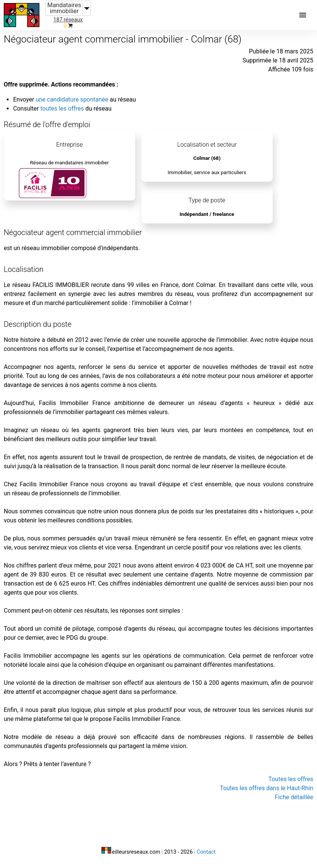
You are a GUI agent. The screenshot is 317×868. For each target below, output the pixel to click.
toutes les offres (62, 108)
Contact (206, 852)
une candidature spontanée (72, 99)
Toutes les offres (291, 779)
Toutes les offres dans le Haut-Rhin (266, 788)
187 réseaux (68, 20)
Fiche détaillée (294, 797)
